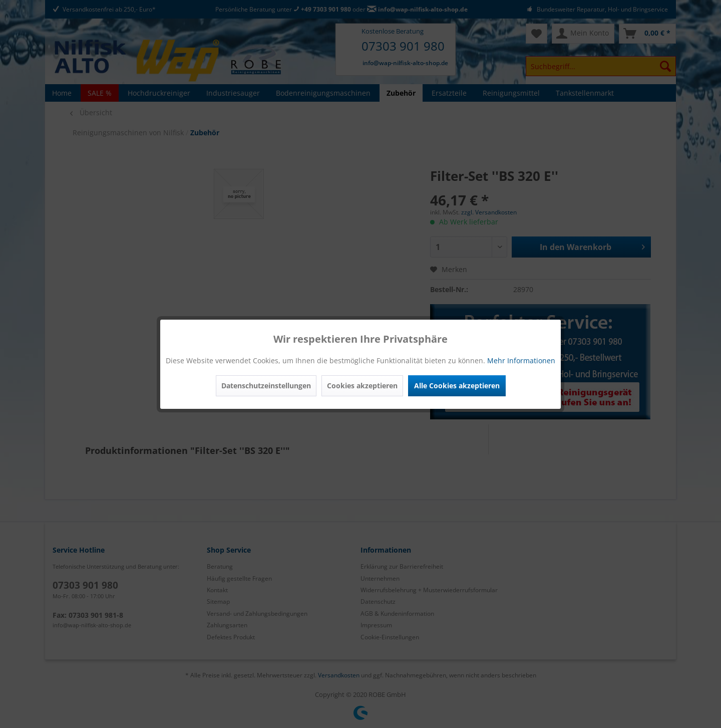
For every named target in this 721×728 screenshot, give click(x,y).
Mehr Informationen (521, 360)
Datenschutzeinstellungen (266, 386)
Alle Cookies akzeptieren (457, 386)
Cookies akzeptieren (362, 386)
